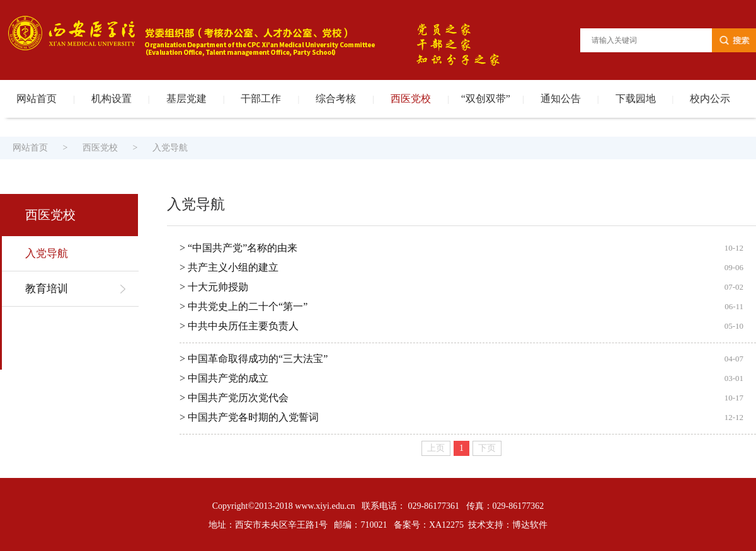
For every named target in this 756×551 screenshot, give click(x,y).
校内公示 (710, 99)
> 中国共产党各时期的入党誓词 (249, 417)
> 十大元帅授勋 (214, 287)
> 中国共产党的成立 (224, 378)
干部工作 (261, 99)
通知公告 (561, 99)
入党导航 (170, 148)
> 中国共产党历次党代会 (234, 398)
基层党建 (186, 99)
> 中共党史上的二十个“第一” (243, 306)
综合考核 (336, 99)
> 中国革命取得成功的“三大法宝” (254, 359)
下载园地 (636, 99)
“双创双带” (486, 99)
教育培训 (47, 289)
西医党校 (411, 99)
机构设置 (112, 99)
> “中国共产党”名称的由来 (238, 248)
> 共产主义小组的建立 (229, 267)
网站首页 (37, 99)
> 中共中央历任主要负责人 (239, 326)
